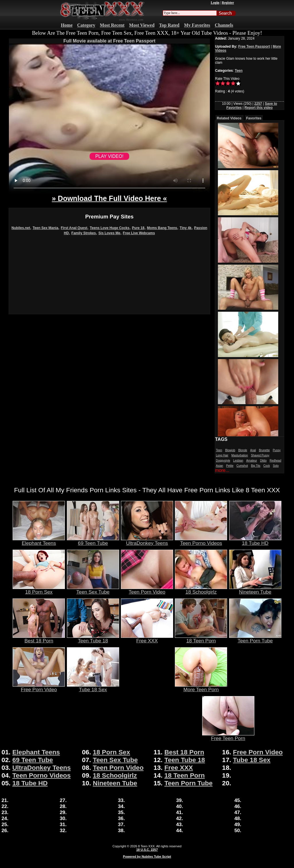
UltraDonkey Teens (147, 541)
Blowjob (230, 450)
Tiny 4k (186, 228)
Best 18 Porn (39, 638)
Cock (267, 466)
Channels (224, 25)
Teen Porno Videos (201, 541)
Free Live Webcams (139, 233)
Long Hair (222, 455)
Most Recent (112, 25)
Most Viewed (142, 25)
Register (228, 3)
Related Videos (229, 118)
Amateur (252, 461)
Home (67, 25)
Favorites (254, 118)
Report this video (259, 108)
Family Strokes (84, 233)
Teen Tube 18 (93, 638)
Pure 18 (138, 228)
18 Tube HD (255, 541)
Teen (239, 71)
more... (222, 470)
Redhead (275, 461)
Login (215, 3)
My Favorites (197, 25)
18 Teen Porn (201, 638)
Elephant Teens (39, 541)
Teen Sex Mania (46, 228)
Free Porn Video (39, 687)
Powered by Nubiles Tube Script (147, 857)
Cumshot (242, 466)
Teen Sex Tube (93, 590)
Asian (219, 466)
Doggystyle (223, 461)
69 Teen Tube (93, 541)
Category (86, 25)
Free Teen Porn (228, 736)
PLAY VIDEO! (109, 156)
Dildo (263, 461)
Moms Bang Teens (162, 228)
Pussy (277, 450)
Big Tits (256, 466)
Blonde (243, 450)
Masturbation (240, 455)
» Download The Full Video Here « (109, 198)
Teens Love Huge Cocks (110, 228)
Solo (276, 466)
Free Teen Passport (254, 46)
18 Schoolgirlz (201, 590)
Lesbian (238, 461)
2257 (258, 104)
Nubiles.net (21, 228)
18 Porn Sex (39, 590)
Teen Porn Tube (255, 638)
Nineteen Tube (255, 590)
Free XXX (147, 638)
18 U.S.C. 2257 (147, 850)
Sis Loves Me (109, 233)
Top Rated (169, 25)
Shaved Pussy (260, 455)
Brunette (264, 450)
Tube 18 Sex (93, 687)
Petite (230, 466)
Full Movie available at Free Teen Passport (110, 41)
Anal (253, 450)
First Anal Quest (74, 228)
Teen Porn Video (147, 590)
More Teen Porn (201, 687)
